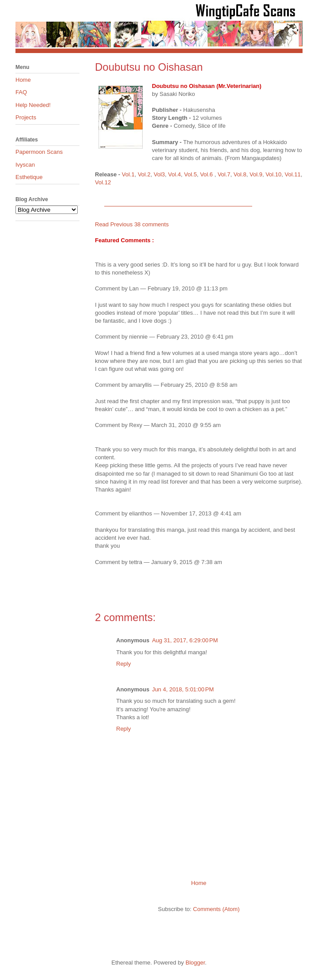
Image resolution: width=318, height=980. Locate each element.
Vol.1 (128, 174)
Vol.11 (293, 174)
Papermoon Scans (39, 152)
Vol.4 (175, 174)
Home (199, 883)
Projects (26, 117)
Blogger (195, 963)
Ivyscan (25, 165)
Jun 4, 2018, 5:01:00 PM (183, 689)
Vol (238, 174)
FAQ (21, 92)
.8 (244, 174)
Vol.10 (273, 174)
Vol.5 (191, 174)
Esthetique (29, 177)
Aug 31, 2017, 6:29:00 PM (185, 640)
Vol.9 (256, 174)
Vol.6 (206, 174)
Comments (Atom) (216, 909)
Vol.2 (144, 174)
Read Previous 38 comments (132, 224)
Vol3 (159, 174)
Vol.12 (103, 182)
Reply (123, 664)
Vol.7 (224, 174)
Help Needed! (33, 105)
